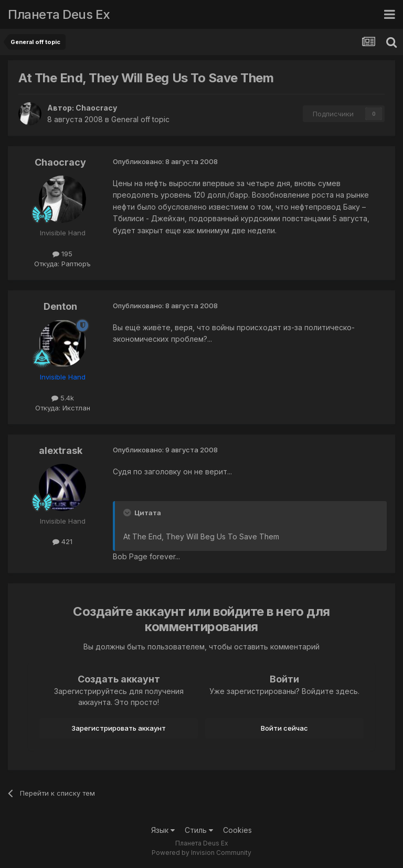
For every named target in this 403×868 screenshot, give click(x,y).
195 (62, 254)
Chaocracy (96, 108)
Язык (163, 830)
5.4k (63, 398)
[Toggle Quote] (128, 513)
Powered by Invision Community (201, 853)
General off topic (140, 119)
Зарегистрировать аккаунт (119, 728)
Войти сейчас (284, 728)
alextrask (61, 451)
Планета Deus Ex (59, 14)
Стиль (199, 830)
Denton (60, 306)
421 (62, 541)
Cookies (237, 830)
